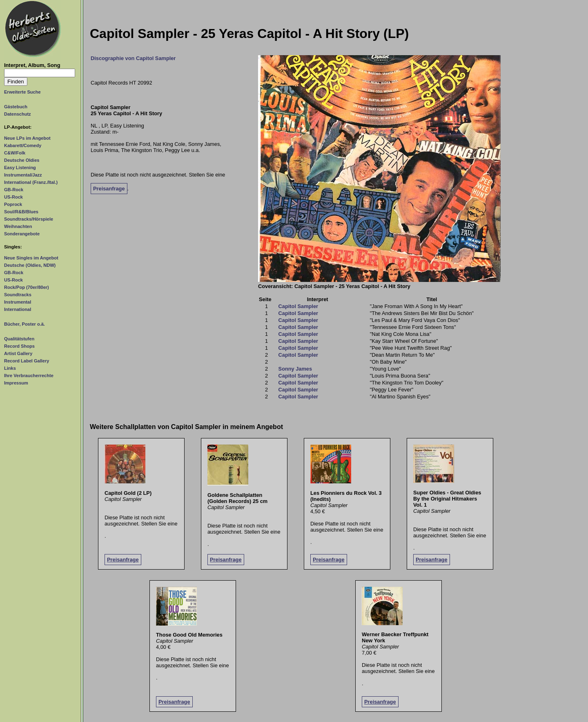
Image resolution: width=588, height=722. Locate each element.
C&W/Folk (15, 153)
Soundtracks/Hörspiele (29, 219)
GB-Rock (14, 190)
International (18, 309)
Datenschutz (18, 114)
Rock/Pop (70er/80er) (27, 287)
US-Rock (13, 197)
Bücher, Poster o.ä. (24, 324)
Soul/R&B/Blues (21, 212)
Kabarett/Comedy (23, 145)
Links (10, 368)
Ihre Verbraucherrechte (29, 376)
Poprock (13, 204)
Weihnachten (18, 226)
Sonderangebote (22, 234)
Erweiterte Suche (22, 92)
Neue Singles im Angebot (31, 258)
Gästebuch (16, 107)
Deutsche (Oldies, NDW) (30, 265)
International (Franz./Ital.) (31, 182)
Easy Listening (20, 168)
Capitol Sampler (298, 306)
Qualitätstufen (19, 339)
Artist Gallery (18, 353)
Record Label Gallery (27, 361)
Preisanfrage (109, 189)
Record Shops (19, 346)
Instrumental (18, 302)
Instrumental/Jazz (23, 175)
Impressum (16, 383)
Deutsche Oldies (22, 160)
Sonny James (295, 369)
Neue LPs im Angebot (27, 138)
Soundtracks (18, 295)
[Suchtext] (40, 73)
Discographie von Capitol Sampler (133, 58)
